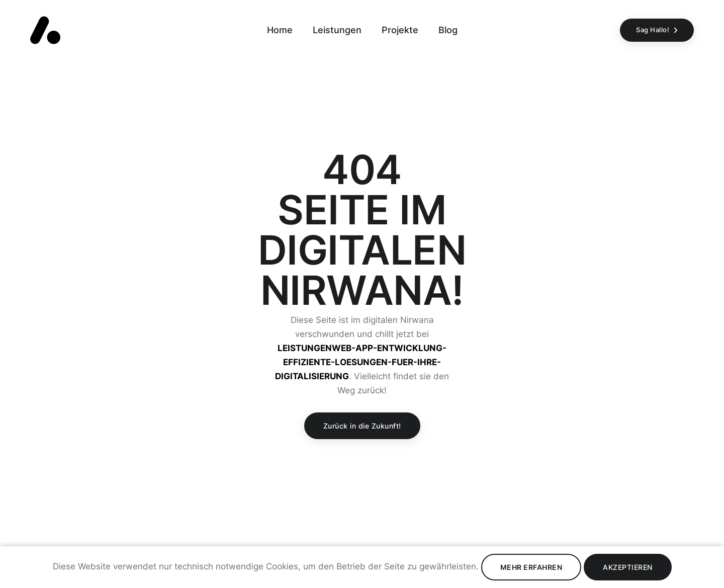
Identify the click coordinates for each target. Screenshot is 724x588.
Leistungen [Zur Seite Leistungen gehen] (337, 30)
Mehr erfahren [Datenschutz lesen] (531, 567)
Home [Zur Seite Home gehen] (280, 30)
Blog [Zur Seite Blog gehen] (448, 30)
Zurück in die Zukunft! (362, 426)
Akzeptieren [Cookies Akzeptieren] (628, 567)
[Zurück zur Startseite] (45, 30)
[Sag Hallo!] (657, 30)
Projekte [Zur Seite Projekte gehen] (400, 30)
